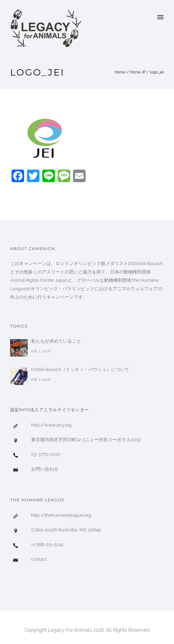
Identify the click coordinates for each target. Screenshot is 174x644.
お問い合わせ (45, 469)
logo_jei (157, 72)
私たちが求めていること (56, 341)
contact (39, 559)
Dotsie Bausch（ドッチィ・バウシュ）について (80, 369)
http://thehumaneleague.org (61, 515)
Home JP (138, 72)
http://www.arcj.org (51, 425)
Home (120, 72)
